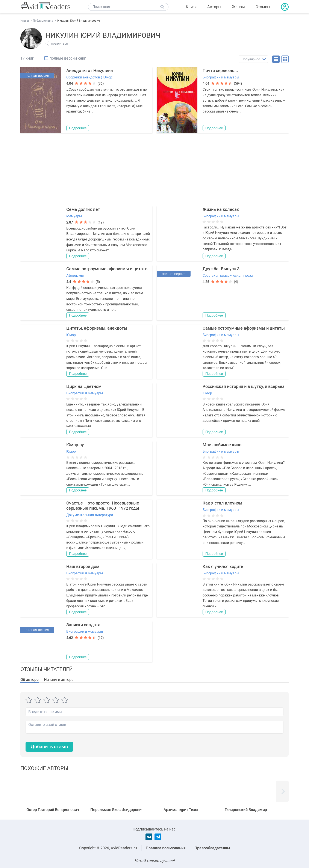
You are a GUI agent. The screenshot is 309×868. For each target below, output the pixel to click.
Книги (191, 7)
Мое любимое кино (222, 445)
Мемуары (74, 216)
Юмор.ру (75, 445)
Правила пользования (166, 848)
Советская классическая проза (228, 276)
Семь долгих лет (83, 209)
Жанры (238, 7)
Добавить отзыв (49, 747)
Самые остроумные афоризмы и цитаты (107, 269)
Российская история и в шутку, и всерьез (243, 386)
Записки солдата (83, 625)
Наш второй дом (83, 566)
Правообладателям (212, 848)
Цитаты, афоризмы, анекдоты (97, 328)
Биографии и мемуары (221, 77)
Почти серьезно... (220, 71)
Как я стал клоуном (222, 503)
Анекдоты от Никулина (90, 71)
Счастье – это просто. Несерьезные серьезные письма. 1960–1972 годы (103, 506)
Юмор (71, 335)
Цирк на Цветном (84, 386)
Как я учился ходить (223, 566)
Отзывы (263, 7)
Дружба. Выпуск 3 (221, 269)
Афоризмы (75, 276)
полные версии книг (68, 58)
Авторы (214, 7)
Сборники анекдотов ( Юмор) (90, 77)
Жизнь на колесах (221, 209)
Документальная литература (90, 515)
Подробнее (78, 128)
